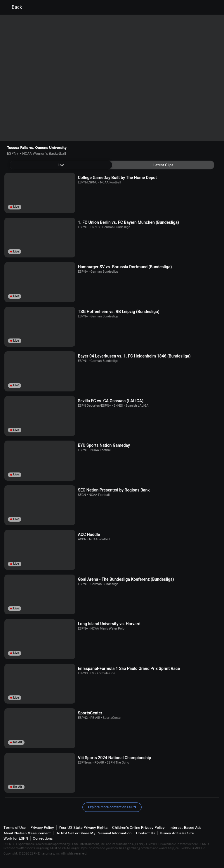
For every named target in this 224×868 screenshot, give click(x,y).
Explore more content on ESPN (112, 807)
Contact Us (146, 833)
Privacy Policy (42, 827)
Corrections (43, 838)
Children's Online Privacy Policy (138, 827)
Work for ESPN (16, 838)
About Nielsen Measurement (27, 833)
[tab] (61, 165)
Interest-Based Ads (185, 827)
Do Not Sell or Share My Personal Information (93, 833)
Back (13, 7)
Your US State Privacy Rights (83, 827)
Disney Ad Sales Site (177, 833)
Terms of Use (15, 827)
